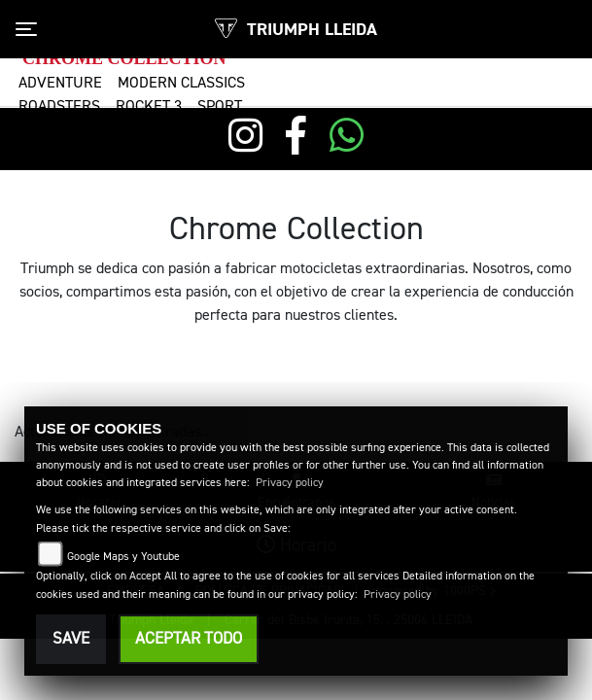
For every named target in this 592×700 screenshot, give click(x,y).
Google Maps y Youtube (123, 557)
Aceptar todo (189, 639)
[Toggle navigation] (26, 29)
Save (71, 639)
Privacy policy (290, 483)
